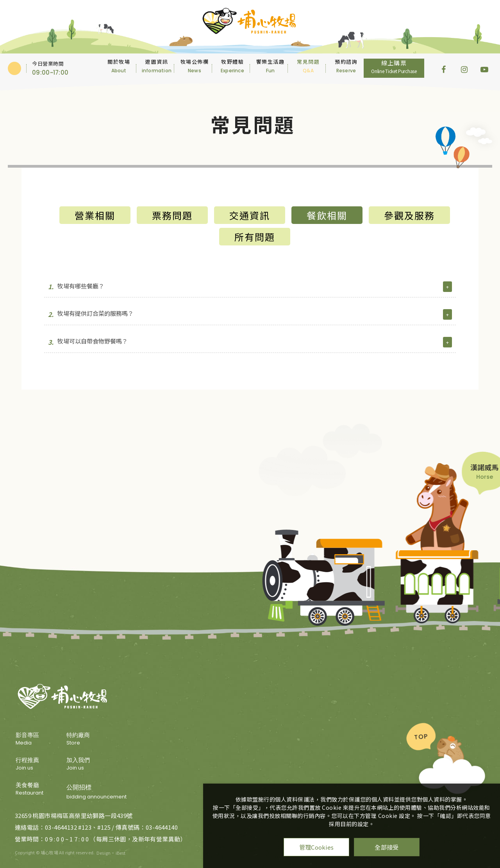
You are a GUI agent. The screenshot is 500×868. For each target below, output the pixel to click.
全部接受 (387, 847)
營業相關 (95, 215)
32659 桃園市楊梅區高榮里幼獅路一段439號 (74, 815)
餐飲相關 (327, 215)
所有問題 (255, 237)
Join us (29, 764)
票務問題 (172, 215)
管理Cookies (317, 847)
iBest (121, 853)
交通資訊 (250, 215)
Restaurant (29, 789)
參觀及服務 (409, 215)
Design (104, 853)
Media (29, 739)
